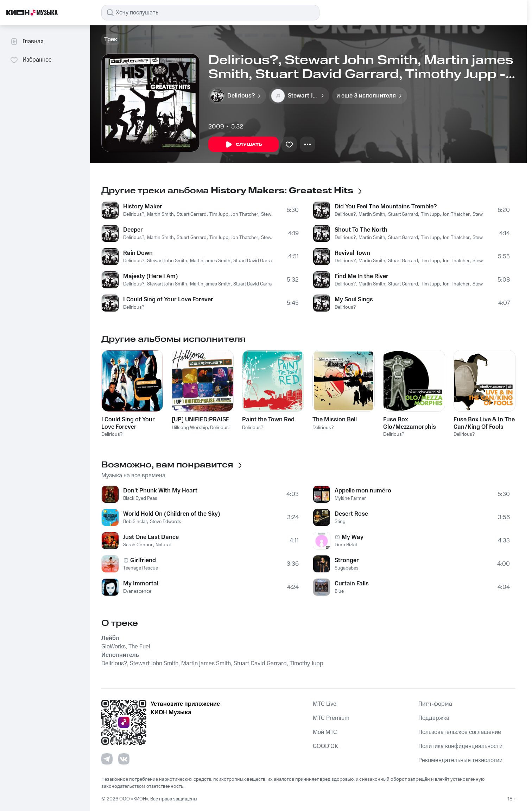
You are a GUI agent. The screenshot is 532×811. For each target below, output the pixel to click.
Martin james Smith (210, 261)
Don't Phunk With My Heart (160, 491)
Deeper (133, 230)
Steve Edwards (166, 522)
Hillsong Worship (190, 428)
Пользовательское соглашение (460, 732)
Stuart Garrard (192, 214)
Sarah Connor (138, 545)
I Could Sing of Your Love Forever (168, 300)
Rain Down (138, 253)
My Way (353, 537)
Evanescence (137, 591)
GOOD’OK (325, 746)
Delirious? (134, 214)
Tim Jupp (219, 214)
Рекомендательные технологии (460, 760)
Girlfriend (143, 560)
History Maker (143, 207)
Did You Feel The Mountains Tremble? (386, 207)
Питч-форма (435, 704)
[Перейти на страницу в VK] (124, 759)
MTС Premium (331, 718)
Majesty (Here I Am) (151, 276)
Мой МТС (325, 732)
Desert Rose (351, 514)
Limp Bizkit (346, 545)
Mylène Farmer (350, 498)
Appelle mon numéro (363, 491)
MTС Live (325, 704)
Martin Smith (160, 214)
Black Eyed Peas (140, 498)
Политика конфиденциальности (460, 746)
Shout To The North (361, 230)
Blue (339, 591)
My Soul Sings (354, 300)
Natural (163, 545)
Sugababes (347, 568)
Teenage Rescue (141, 568)
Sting (340, 522)
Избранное (31, 60)
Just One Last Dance (151, 537)
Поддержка (434, 718)
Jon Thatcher (245, 214)
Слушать (243, 145)
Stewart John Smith (167, 261)
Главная (27, 42)
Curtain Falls (352, 584)
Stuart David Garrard (255, 261)
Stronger (347, 560)
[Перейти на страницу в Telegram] (107, 759)
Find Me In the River (362, 276)
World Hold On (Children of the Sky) (172, 514)
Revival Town (352, 253)
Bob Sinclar (135, 522)
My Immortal (141, 584)
